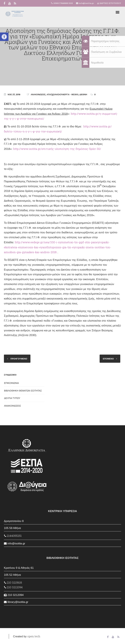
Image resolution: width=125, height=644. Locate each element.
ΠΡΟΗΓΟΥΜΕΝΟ (19, 359)
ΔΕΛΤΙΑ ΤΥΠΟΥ (12, 398)
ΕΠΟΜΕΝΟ (108, 359)
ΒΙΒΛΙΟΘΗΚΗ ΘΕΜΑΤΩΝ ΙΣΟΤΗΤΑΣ (23, 391)
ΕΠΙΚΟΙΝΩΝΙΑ (11, 383)
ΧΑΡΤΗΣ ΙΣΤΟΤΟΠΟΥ (109, 3)
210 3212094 (13, 587)
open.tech (34, 636)
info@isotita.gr (86, 3)
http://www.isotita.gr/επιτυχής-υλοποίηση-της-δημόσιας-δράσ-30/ (57, 149)
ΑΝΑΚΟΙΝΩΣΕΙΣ (38, 94)
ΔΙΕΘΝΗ (83, 94)
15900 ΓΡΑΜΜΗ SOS (63, 3)
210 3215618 (13, 582)
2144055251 (13, 536)
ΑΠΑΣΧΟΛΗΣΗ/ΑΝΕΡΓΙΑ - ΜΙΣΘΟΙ (63, 94)
